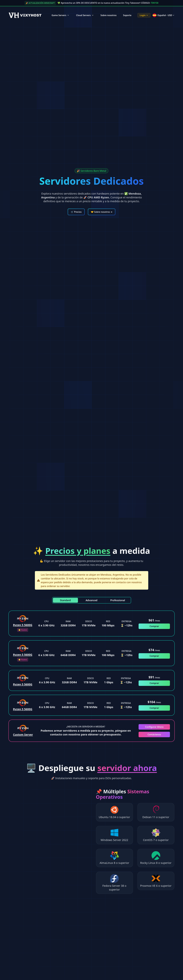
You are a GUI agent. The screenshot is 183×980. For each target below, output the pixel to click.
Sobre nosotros (109, 15)
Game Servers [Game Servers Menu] (61, 15)
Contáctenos (154, 734)
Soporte (127, 15)
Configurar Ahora (154, 727)
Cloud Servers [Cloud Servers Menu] (85, 15)
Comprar (154, 626)
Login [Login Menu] (144, 15)
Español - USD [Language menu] (163, 15)
